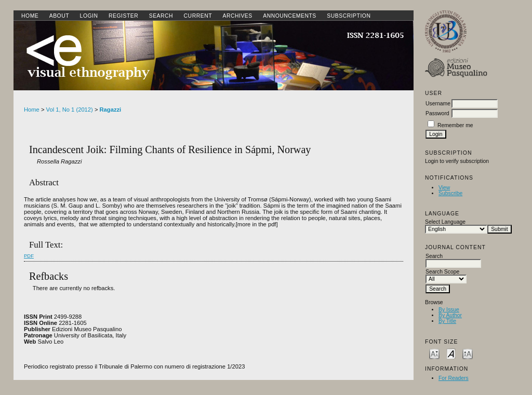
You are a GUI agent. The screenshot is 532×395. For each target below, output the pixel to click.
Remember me (455, 125)
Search (161, 16)
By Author (450, 315)
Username (438, 104)
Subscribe (450, 193)
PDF (29, 256)
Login (89, 16)
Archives (237, 16)
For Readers (454, 378)
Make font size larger (468, 353)
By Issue (449, 310)
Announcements (290, 16)
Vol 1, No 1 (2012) (70, 110)
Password (437, 113)
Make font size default (451, 353)
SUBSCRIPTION (349, 16)
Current (198, 16)
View (444, 188)
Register (123, 16)
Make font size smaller (434, 353)
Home (30, 16)
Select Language (445, 222)
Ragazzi (111, 110)
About (59, 16)
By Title (447, 321)
